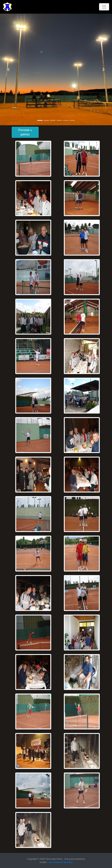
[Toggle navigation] (104, 7)
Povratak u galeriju (25, 132)
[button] (8, 69)
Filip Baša (67, 862)
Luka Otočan (54, 862)
